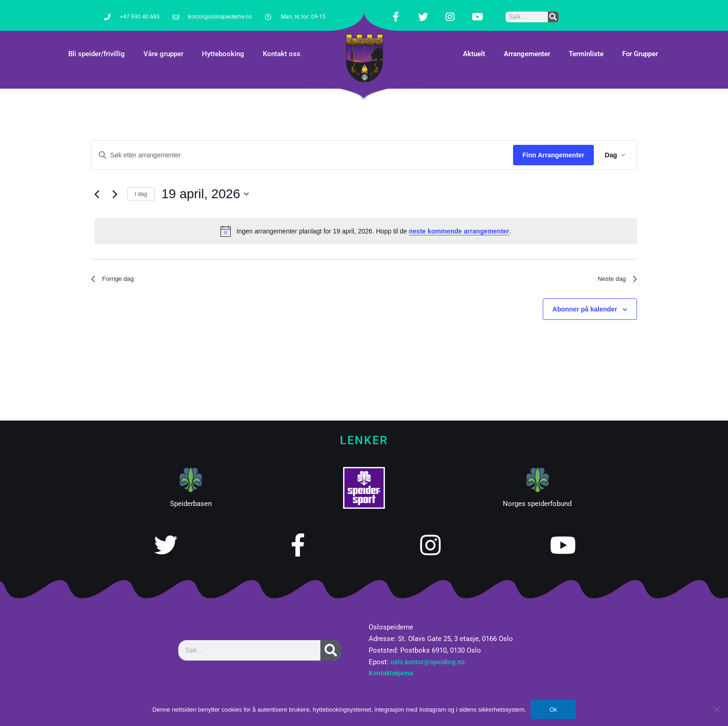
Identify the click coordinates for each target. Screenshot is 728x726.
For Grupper (640, 42)
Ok (553, 710)
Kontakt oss (282, 42)
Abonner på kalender (585, 300)
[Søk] (553, 11)
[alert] (366, 220)
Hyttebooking (223, 42)
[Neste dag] (115, 182)
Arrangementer (527, 42)
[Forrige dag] (97, 182)
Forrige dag (116, 269)
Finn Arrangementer (553, 143)
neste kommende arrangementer (459, 219)
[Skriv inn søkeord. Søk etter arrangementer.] (302, 143)
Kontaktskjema (392, 661)
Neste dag (614, 269)
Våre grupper (163, 42)
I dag (141, 182)
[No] (716, 709)
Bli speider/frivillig (97, 42)
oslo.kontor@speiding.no (430, 650)
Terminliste (586, 42)
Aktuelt (474, 42)
